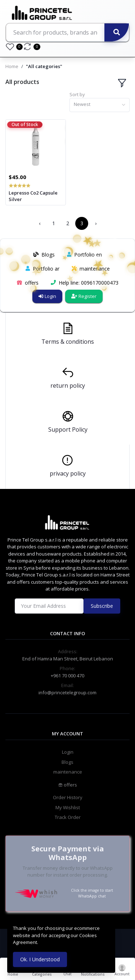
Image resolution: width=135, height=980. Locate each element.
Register (84, 296)
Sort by (77, 94)
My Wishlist (68, 807)
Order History (68, 797)
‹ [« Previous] (40, 223)
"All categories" (44, 66)
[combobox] (100, 105)
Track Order (68, 817)
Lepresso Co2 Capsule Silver (33, 196)
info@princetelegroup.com (67, 692)
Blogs (67, 762)
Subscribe (102, 606)
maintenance (68, 772)
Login (47, 296)
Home (12, 66)
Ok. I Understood (40, 959)
